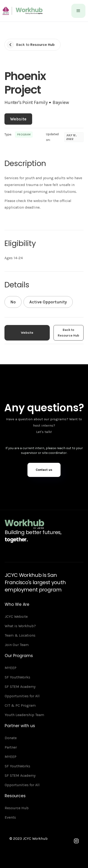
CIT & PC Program (20, 705)
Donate (11, 738)
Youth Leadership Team (24, 715)
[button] (78, 11)
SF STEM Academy (20, 687)
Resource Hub (17, 808)
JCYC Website (16, 616)
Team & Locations (20, 635)
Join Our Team (17, 645)
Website (18, 119)
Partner (11, 747)
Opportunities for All (22, 696)
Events (10, 817)
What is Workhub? (20, 626)
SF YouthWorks (17, 677)
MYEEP (11, 668)
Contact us (44, 470)
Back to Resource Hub (68, 333)
